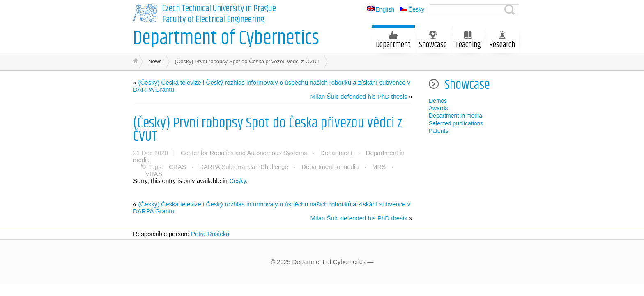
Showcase (433, 41)
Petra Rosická (210, 234)
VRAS (154, 174)
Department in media (330, 167)
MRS (379, 167)
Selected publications (456, 123)
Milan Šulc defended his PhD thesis (359, 96)
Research (502, 41)
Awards (438, 108)
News (155, 61)
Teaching (468, 41)
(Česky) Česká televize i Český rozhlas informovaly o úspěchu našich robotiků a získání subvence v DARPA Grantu (272, 86)
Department (393, 41)
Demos (438, 101)
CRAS (177, 167)
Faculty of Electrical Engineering (213, 20)
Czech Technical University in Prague (219, 9)
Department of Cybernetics (226, 38)
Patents (438, 131)
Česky (238, 181)
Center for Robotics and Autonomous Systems (244, 153)
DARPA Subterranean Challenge (244, 167)
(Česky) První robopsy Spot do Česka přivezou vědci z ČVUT (268, 130)
